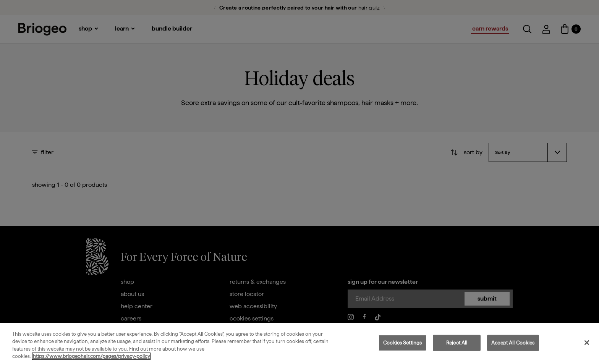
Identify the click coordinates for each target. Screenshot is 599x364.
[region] (299, 343)
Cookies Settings (402, 343)
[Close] (587, 343)
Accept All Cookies (513, 343)
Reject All (457, 343)
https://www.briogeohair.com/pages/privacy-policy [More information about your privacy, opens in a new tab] (91, 356)
